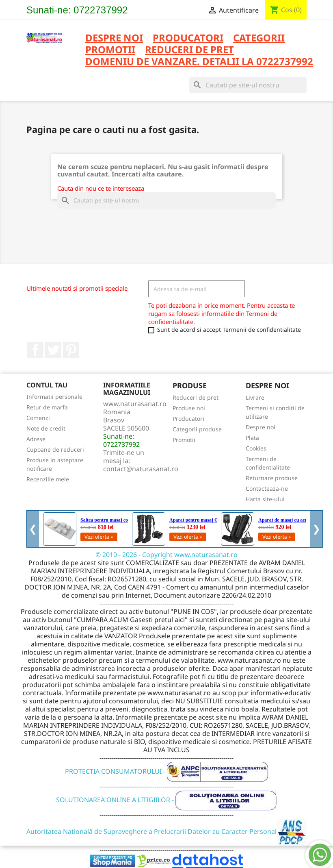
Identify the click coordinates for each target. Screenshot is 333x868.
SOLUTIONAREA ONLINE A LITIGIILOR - (166, 800)
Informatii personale (54, 397)
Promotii (184, 440)
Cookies (256, 448)
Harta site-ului (265, 499)
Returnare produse (272, 478)
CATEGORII (259, 38)
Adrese (36, 439)
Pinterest (71, 350)
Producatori (188, 419)
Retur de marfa (47, 407)
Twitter (53, 350)
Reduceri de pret (196, 397)
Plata (252, 438)
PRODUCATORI (188, 38)
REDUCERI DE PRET (189, 50)
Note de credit (46, 428)
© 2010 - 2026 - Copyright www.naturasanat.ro (166, 555)
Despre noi (114, 38)
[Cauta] (248, 85)
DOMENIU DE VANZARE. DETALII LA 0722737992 (199, 62)
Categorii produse (197, 429)
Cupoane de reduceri (55, 449)
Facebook (35, 350)
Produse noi (189, 408)
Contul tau (47, 385)
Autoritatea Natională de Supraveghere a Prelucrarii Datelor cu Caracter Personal (167, 831)
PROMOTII (110, 50)
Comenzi (38, 418)
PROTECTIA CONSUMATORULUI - (167, 771)
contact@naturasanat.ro (141, 469)
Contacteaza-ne (267, 488)
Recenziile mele (48, 479)
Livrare (255, 397)
